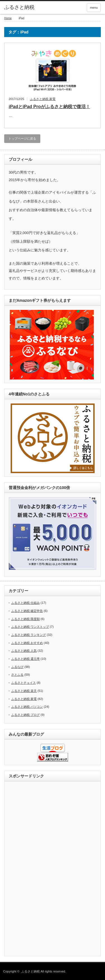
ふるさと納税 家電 (43, 99)
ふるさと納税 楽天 (24, 691)
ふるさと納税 (19, 7)
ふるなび (17, 667)
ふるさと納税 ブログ (25, 715)
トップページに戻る (22, 138)
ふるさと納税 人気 (24, 651)
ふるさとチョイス (24, 683)
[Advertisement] (53, 869)
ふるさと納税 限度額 (25, 619)
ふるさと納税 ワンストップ (30, 627)
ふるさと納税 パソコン (27, 707)
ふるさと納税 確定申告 (27, 611)
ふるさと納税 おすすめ (27, 643)
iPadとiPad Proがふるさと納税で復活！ (49, 107)
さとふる (17, 675)
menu (94, 8)
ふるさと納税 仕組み (25, 603)
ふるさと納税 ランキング (29, 635)
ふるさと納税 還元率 (25, 659)
